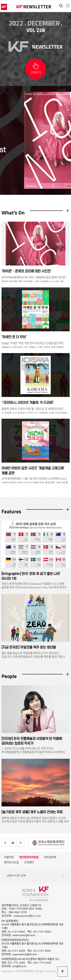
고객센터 (29, 862)
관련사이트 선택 (36, 876)
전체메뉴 (68, 6)
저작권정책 (50, 857)
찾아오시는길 (11, 862)
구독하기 (36, 73)
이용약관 (9, 857)
